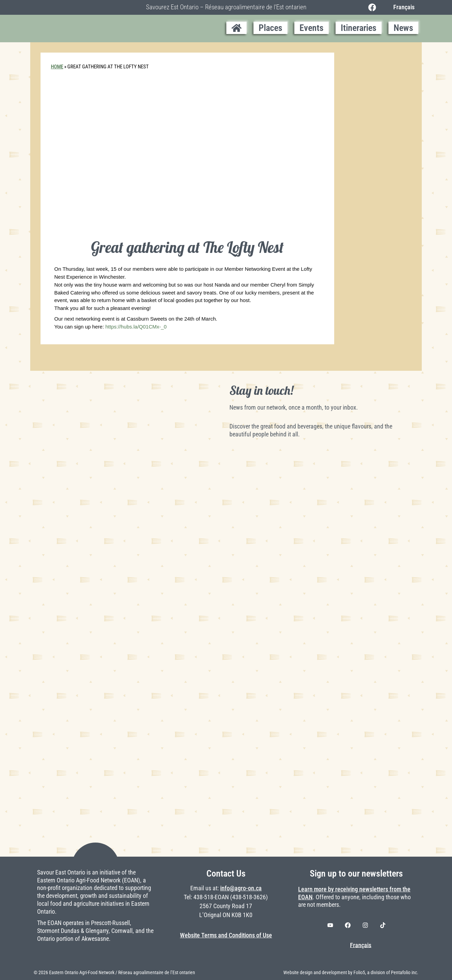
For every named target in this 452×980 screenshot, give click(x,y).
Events (312, 28)
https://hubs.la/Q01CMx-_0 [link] (136, 327)
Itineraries (359, 28)
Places (270, 28)
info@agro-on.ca (241, 888)
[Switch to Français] (402, 7)
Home (57, 67)
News (403, 28)
